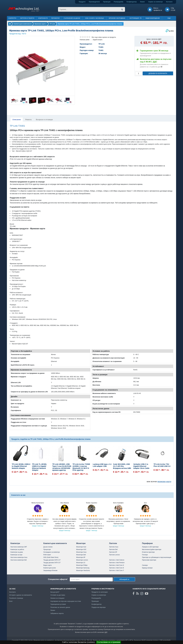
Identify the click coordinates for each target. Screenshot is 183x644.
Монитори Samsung (83, 568)
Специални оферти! (58, 579)
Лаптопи (113, 543)
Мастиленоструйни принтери (152, 549)
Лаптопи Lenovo (114, 555)
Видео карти (47, 565)
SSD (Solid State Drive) (51, 557)
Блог (11, 601)
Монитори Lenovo (82, 560)
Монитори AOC (81, 549)
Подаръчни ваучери (99, 607)
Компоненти (43, 18)
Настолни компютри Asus (19, 557)
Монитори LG (81, 563)
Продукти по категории (100, 592)
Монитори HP (81, 557)
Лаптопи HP (113, 552)
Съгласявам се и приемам (109, 642)
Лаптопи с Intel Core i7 (117, 570)
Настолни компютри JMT (19, 547)
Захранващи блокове (50, 570)
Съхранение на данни (72, 18)
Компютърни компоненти (55, 543)
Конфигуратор (132, 2)
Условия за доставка (58, 595)
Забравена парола (57, 613)
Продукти (82, 2)
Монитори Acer (81, 547)
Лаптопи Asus (114, 547)
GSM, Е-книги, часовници (94, 18)
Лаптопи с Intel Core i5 (117, 568)
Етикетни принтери (148, 552)
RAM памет (47, 555)
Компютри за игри (16, 555)
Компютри (12, 18)
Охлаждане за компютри (52, 552)
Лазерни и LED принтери (150, 547)
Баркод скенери (147, 568)
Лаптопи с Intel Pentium (117, 563)
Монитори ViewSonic (83, 570)
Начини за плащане (57, 598)
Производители (94, 2)
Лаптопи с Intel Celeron (117, 560)
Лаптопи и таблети (27, 18)
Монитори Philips (82, 565)
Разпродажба (118, 2)
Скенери (145, 565)
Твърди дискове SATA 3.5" (52, 563)
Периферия (55, 18)
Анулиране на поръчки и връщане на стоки (66, 601)
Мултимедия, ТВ (136, 18)
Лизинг (142, 2)
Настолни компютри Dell (19, 560)
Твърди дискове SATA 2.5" (52, 560)
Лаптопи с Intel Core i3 (117, 565)
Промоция (95, 601)
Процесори (47, 549)
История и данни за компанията (21, 595)
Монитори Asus (81, 552)
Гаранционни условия (58, 604)
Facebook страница (16, 598)
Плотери (145, 555)
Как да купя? (55, 592)
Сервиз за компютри (155, 2)
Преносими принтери (149, 560)
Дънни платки (48, 547)
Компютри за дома (17, 552)
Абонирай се (124, 579)
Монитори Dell (81, 555)
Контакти (169, 2)
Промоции (107, 2)
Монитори (81, 543)
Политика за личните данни (60, 607)
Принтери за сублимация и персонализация (157, 557)
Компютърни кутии (50, 568)
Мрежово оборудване (117, 18)
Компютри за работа (17, 549)
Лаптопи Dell (113, 549)
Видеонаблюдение (153, 18)
